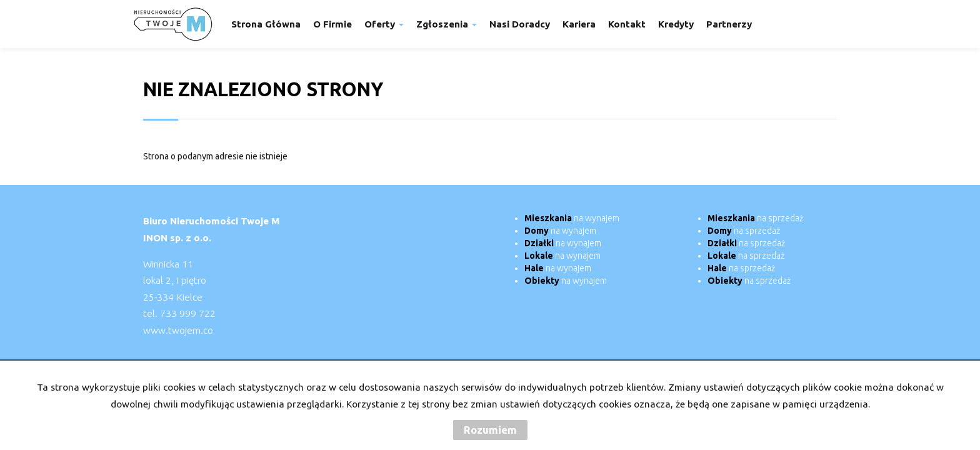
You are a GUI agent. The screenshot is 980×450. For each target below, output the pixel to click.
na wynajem (572, 218)
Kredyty (676, 24)
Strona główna (266, 24)
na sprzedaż (755, 218)
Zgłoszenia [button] (447, 24)
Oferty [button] (384, 24)
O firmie (332, 24)
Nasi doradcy (520, 24)
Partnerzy (729, 24)
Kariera (579, 24)
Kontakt (627, 24)
